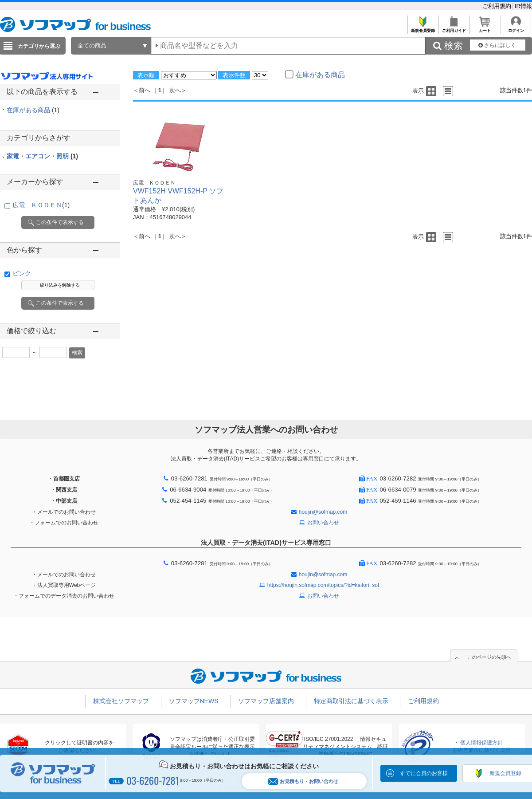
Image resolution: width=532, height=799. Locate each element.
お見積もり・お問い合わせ (303, 781)
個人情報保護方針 (481, 743)
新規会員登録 (423, 28)
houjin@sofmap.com (323, 512)
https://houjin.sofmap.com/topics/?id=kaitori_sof (323, 585)
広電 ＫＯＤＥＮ (41, 205)
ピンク (22, 273)
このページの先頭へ (489, 657)
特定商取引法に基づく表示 (351, 701)
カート (485, 28)
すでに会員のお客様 (424, 773)
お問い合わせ (323, 523)
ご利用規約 (498, 6)
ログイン (516, 28)
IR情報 (523, 6)
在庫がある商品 (33, 110)
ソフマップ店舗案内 (266, 701)
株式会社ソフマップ (121, 701)
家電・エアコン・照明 (42, 156)
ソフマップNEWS (194, 701)
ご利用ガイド (454, 28)
